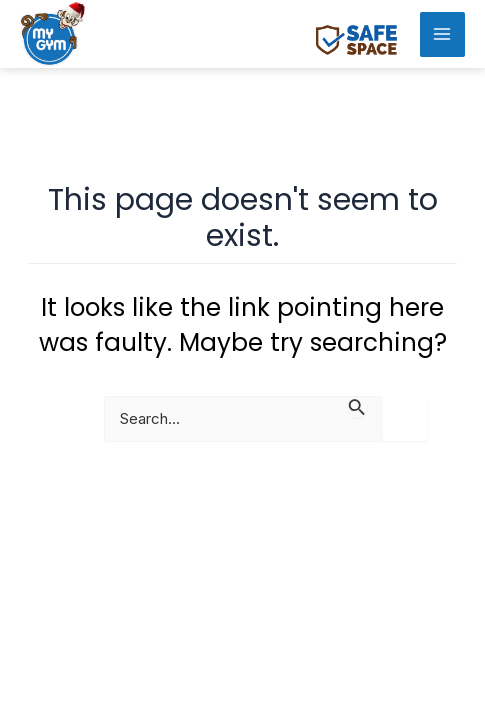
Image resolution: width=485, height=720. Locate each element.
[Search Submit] (357, 406)
